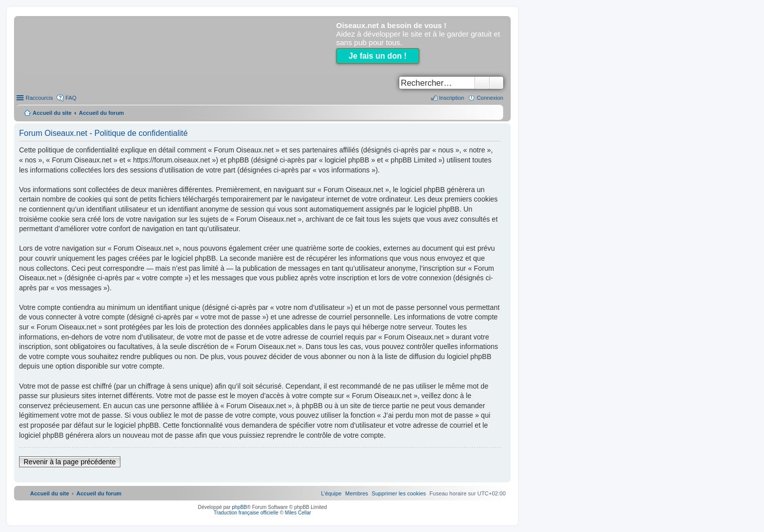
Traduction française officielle (246, 513)
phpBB (239, 507)
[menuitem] (399, 493)
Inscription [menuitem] (451, 98)
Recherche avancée (496, 83)
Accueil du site (52, 113)
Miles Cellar (298, 513)
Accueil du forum (101, 113)
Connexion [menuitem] (490, 98)
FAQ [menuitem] (71, 98)
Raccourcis (39, 98)
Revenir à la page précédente (70, 462)
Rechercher (482, 83)
